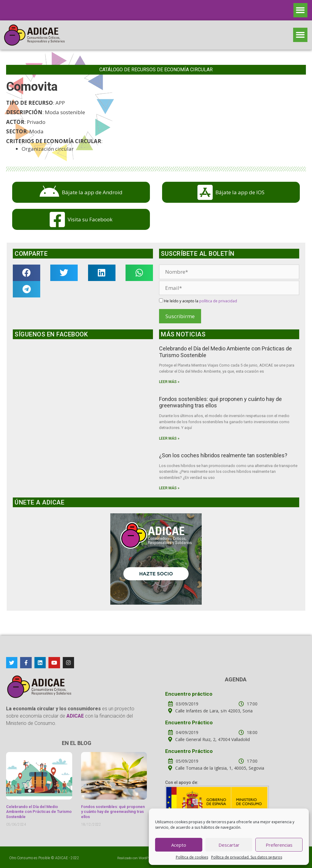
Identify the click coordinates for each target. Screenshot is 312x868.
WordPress (147, 858)
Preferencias (279, 845)
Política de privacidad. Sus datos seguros (247, 857)
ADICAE (62, 858)
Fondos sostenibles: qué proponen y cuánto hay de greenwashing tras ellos (113, 812)
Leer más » (169, 382)
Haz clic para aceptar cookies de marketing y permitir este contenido (83, 396)
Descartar (229, 845)
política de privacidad (218, 301)
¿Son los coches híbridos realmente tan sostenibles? (223, 455)
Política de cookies (192, 857)
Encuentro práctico (189, 694)
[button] (301, 10)
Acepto (179, 845)
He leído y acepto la (198, 301)
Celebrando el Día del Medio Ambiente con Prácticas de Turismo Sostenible (39, 812)
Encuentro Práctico (189, 722)
